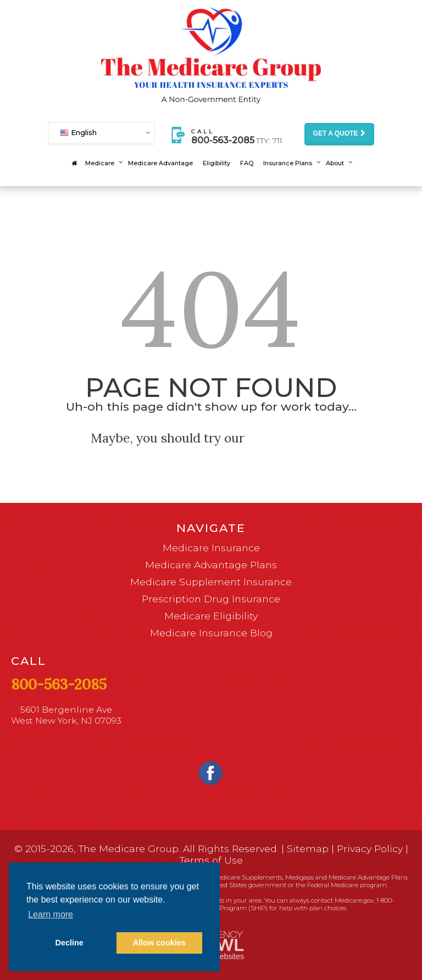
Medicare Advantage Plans (211, 565)
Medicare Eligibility (211, 616)
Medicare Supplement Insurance (211, 582)
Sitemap (308, 849)
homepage (291, 438)
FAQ (247, 163)
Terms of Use (211, 860)
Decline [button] (70, 943)
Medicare (100, 163)
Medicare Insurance (211, 548)
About (335, 163)
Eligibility (216, 163)
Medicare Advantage (160, 163)
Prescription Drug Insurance (211, 599)
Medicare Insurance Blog (211, 633)
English (78, 132)
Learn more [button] (51, 914)
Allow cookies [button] (159, 943)
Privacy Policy (370, 849)
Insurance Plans (288, 163)
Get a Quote (336, 133)
